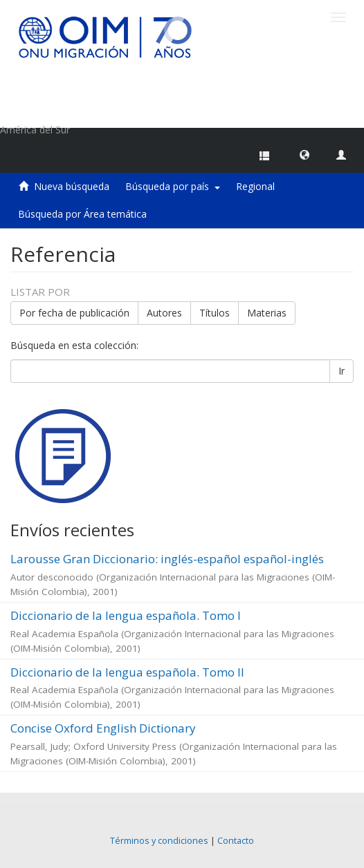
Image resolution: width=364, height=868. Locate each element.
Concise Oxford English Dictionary (103, 728)
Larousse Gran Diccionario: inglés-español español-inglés (167, 559)
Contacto (236, 841)
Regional (255, 186)
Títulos (215, 313)
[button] (304, 154)
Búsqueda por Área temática (82, 214)
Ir (342, 371)
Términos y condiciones (159, 841)
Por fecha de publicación (74, 313)
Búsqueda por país (173, 186)
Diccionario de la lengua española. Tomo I (126, 615)
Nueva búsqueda (72, 186)
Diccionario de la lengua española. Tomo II (127, 672)
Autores (164, 313)
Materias (267, 313)
